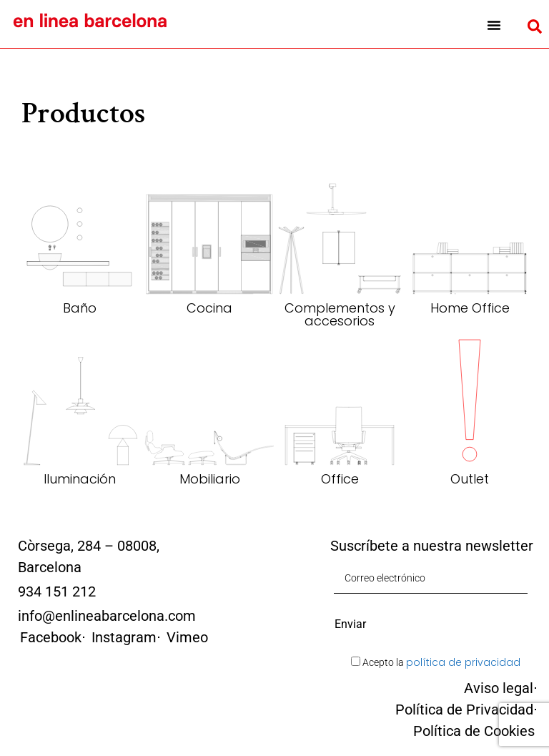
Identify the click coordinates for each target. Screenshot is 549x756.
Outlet (470, 479)
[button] (494, 25)
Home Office (470, 308)
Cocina (209, 308)
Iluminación (80, 479)
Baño (80, 308)
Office (340, 479)
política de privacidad (463, 662)
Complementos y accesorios (340, 314)
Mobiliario (210, 479)
